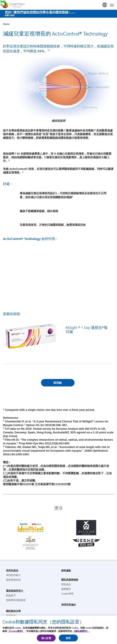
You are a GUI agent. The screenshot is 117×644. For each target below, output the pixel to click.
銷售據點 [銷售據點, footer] (66, 570)
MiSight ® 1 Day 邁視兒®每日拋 (87, 329)
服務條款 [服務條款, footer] (66, 589)
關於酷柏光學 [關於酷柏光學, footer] (13, 611)
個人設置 (46, 638)
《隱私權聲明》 (81, 631)
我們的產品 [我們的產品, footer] (12, 570)
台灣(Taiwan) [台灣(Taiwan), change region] (105, 5)
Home (6, 24)
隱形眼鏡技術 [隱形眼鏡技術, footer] (13, 580)
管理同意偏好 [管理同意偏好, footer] (69, 604)
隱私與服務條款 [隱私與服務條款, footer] (70, 579)
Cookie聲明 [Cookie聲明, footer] (67, 594)
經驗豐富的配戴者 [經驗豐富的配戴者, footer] (16, 600)
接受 (68, 638)
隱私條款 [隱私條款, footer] (66, 584)
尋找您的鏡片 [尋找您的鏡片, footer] (13, 575)
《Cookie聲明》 (16, 631)
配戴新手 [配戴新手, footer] (11, 595)
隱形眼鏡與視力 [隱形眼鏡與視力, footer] (15, 591)
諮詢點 (58, 383)
